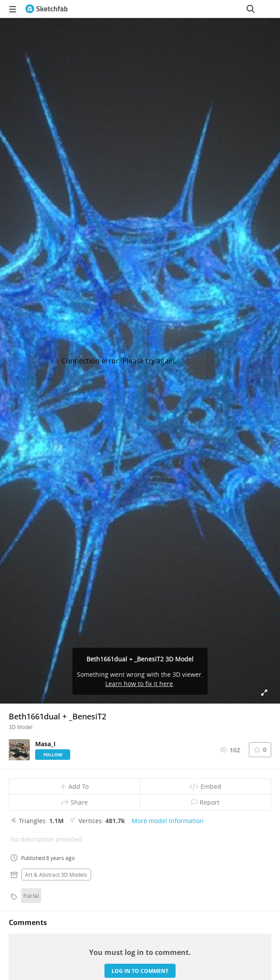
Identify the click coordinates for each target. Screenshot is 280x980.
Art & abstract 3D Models (56, 875)
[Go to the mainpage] (47, 9)
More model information (168, 821)
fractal (31, 896)
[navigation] (13, 9)
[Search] (251, 9)
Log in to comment (140, 971)
